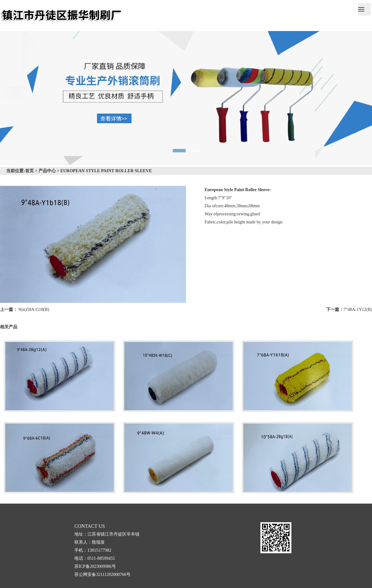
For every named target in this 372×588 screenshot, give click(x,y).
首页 (29, 171)
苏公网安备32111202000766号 (102, 575)
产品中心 (47, 171)
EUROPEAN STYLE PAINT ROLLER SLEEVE (106, 171)
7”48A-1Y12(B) (358, 310)
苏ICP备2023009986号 (95, 566)
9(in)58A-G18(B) (34, 310)
